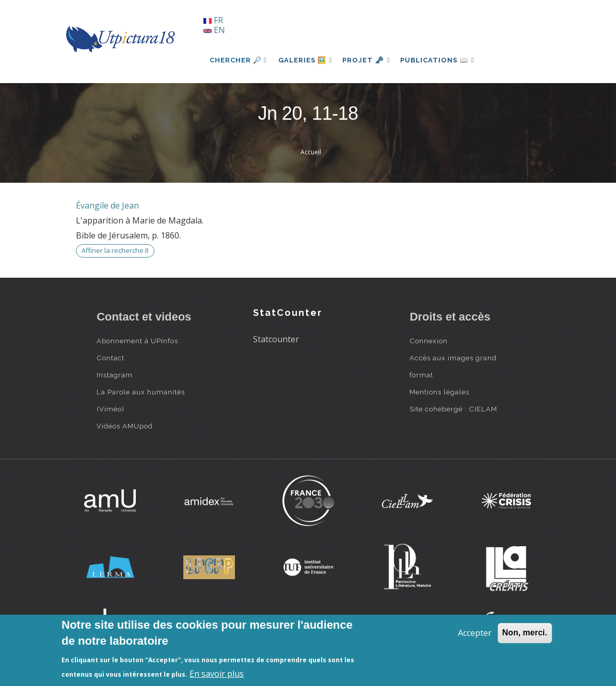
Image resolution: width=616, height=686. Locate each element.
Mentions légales (439, 392)
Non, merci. (525, 633)
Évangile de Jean (107, 205)
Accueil (311, 152)
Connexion (429, 341)
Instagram (115, 375)
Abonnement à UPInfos (137, 341)
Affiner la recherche (115, 250)
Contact (110, 358)
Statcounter (276, 339)
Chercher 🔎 (238, 60)
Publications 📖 (443, 60)
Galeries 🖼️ (306, 60)
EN (214, 30)
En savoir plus (217, 674)
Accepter (475, 633)
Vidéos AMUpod (125, 426)
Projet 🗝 (370, 60)
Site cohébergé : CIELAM (453, 409)
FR (213, 20)
